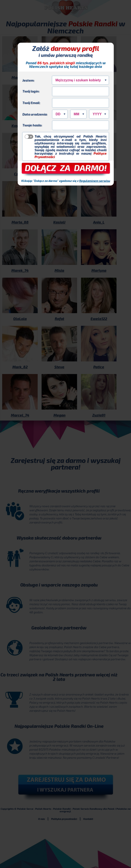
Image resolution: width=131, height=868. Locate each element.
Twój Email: (31, 102)
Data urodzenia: (35, 114)
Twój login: (31, 91)
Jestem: (28, 80)
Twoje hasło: (32, 125)
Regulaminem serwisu (95, 181)
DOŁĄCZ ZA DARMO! (66, 168)
